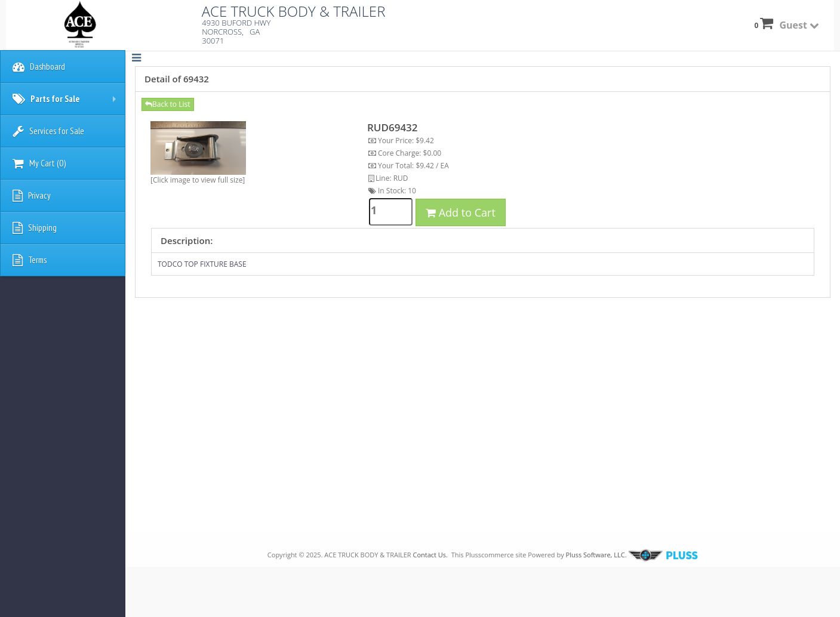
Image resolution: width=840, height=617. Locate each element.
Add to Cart (461, 212)
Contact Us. (430, 555)
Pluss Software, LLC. (631, 555)
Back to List (168, 104)
